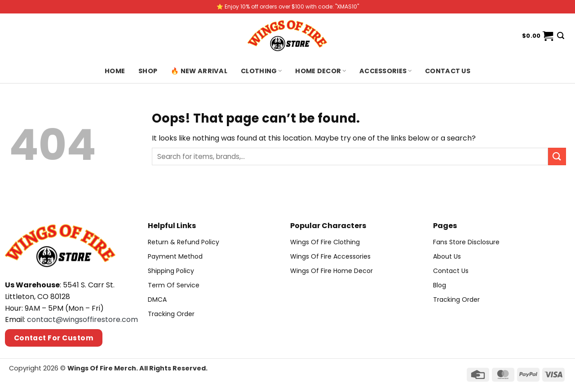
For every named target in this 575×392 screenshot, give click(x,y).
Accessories (385, 71)
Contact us (448, 71)
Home (115, 71)
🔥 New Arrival (199, 71)
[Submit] (557, 156)
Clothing (261, 71)
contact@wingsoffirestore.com (82, 319)
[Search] (561, 36)
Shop (148, 71)
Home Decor (321, 71)
